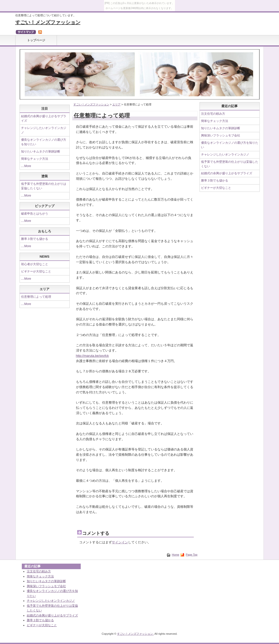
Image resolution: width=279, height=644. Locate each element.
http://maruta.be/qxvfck (92, 356)
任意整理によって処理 (36, 297)
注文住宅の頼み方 (213, 114)
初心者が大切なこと (35, 264)
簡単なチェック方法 (35, 159)
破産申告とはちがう (35, 214)
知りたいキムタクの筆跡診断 (41, 151)
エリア (116, 104)
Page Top (192, 555)
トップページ (36, 40)
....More (26, 166)
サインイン (120, 542)
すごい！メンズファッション (48, 22)
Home (176, 555)
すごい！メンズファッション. (135, 634)
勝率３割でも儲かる (35, 239)
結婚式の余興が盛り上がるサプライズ (227, 173)
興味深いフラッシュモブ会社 (221, 135)
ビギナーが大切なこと (36, 271)
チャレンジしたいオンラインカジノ (225, 154)
